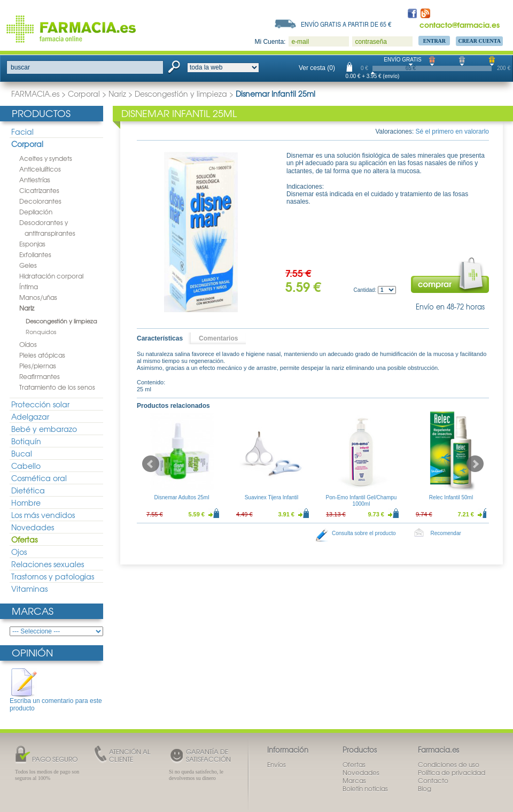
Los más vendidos (43, 515)
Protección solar (40, 404)
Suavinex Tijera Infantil (272, 497)
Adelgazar (30, 416)
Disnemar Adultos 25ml (182, 497)
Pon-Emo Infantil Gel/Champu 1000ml (362, 501)
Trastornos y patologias (53, 576)
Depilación (36, 212)
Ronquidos (41, 331)
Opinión (32, 652)
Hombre (26, 502)
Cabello (26, 466)
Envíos (277, 764)
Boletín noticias (365, 788)
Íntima (29, 287)
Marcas (33, 611)
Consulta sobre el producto (364, 533)
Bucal (22, 453)
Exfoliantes (35, 254)
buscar (20, 67)
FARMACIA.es (35, 94)
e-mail (300, 42)
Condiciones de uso (449, 764)
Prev (151, 464)
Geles (28, 265)
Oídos (28, 344)
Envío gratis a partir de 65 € (346, 24)
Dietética (28, 490)
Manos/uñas (38, 297)
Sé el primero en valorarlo (452, 132)
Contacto (433, 780)
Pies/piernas (38, 366)
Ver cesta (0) (317, 68)
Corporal (84, 94)
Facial (22, 132)
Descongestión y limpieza (181, 94)
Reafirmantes (40, 376)
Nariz (117, 94)
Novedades (33, 527)
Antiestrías (35, 180)
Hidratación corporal (51, 276)
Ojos (19, 552)
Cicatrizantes (39, 190)
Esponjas (32, 244)
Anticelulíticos (40, 169)
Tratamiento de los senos (57, 387)
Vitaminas (29, 589)
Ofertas (24, 539)
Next (475, 464)
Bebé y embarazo (44, 429)
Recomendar (446, 533)
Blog (425, 788)
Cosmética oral (39, 478)
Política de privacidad (452, 772)
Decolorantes (40, 201)
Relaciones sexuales (48, 564)
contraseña (371, 42)
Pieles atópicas (42, 355)
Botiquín (26, 441)
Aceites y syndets (46, 158)
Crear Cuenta (479, 41)
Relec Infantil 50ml (451, 497)
